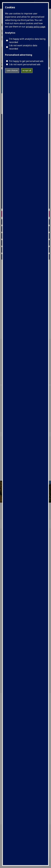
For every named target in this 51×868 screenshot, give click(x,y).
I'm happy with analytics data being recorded (27, 41)
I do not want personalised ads (25, 64)
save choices (12, 70)
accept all (27, 70)
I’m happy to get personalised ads (26, 61)
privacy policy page (36, 27)
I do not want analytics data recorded (23, 47)
